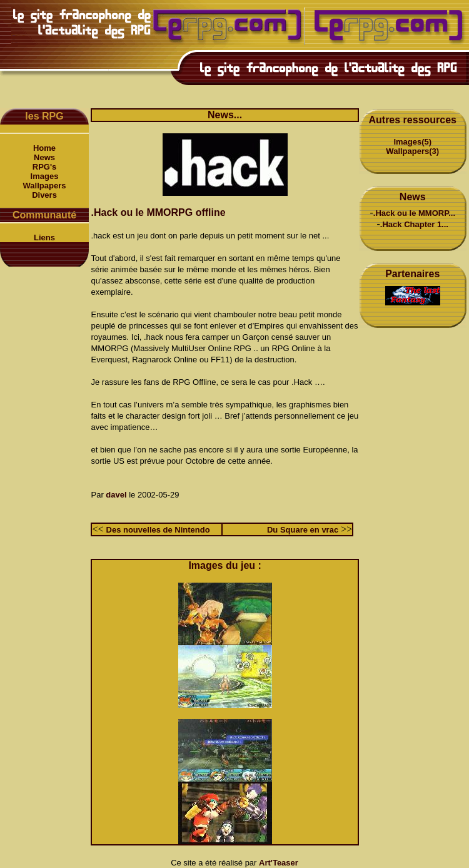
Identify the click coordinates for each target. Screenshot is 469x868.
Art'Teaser (279, 863)
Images (45, 176)
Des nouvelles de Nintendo (158, 530)
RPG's (45, 167)
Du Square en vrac (303, 530)
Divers (44, 195)
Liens (44, 237)
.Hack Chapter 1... (414, 224)
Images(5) (412, 142)
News (44, 157)
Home (44, 148)
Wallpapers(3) (412, 151)
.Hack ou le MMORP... (414, 213)
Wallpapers (45, 186)
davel (116, 495)
